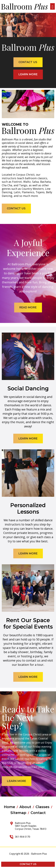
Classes (42, 807)
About (25, 807)
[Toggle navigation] (52, 6)
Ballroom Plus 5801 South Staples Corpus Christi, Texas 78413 (31, 826)
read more (28, 307)
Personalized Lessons (28, 508)
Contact (38, 813)
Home (9, 807)
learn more (28, 74)
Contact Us (28, 864)
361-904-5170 (23, 837)
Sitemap (18, 813)
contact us (28, 62)
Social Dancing (28, 388)
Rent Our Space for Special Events (28, 623)
